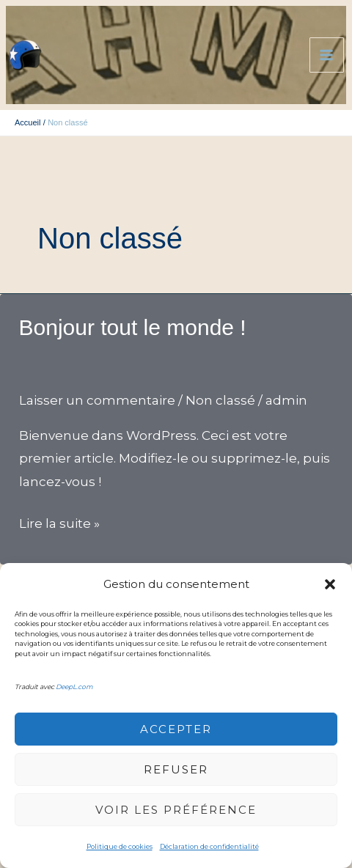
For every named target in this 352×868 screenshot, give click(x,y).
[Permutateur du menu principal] (327, 55)
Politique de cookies (120, 846)
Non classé (220, 400)
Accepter (176, 729)
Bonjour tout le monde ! (133, 327)
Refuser (176, 769)
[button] (330, 584)
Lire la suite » (59, 524)
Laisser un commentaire (97, 400)
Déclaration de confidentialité (209, 846)
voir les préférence (176, 810)
